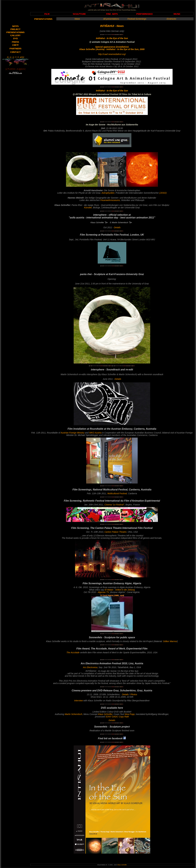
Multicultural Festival (117, 493)
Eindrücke (171, 19)
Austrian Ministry (73, 433)
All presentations (111, 19)
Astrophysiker (108, 193)
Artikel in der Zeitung (125, 590)
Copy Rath (124, 717)
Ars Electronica (90, 667)
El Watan (109, 590)
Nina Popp (130, 714)
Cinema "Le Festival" (114, 505)
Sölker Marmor (170, 641)
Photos (134, 694)
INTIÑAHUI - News (112, 26)
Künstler (88, 208)
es (11, 57)
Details (117, 227)
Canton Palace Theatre (115, 532)
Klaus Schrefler (105, 714)
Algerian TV (103, 592)
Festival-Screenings (137, 19)
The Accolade (73, 652)
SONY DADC (112, 717)
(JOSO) (163, 193)
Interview (79, 701)
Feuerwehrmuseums (110, 200)
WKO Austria (95, 433)
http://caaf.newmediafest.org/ (112, 54)
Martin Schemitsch (73, 714)
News (77, 19)
